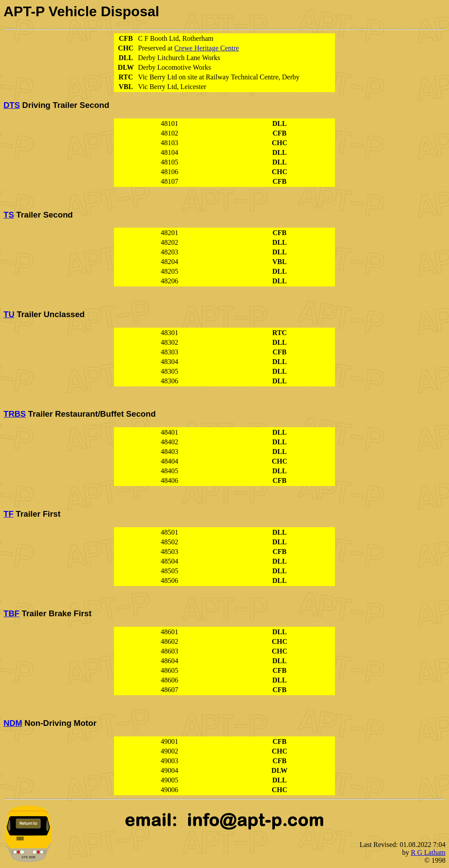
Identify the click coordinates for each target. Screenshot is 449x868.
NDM (13, 723)
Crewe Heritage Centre (206, 48)
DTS (12, 105)
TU (9, 314)
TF (9, 514)
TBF (11, 613)
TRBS (15, 414)
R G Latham (428, 852)
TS (9, 215)
